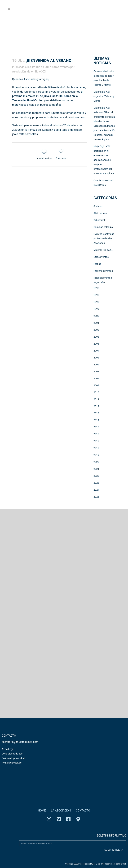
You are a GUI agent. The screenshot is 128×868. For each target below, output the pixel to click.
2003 (96, 337)
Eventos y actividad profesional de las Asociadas (104, 239)
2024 (96, 490)
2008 (96, 378)
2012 (96, 406)
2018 (96, 448)
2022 (96, 476)
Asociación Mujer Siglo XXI (29, 72)
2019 (96, 455)
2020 (96, 462)
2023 (96, 483)
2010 (96, 392)
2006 (96, 365)
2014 (96, 420)
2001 (96, 323)
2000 (96, 316)
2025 (96, 497)
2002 (96, 330)
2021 (96, 469)
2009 (96, 385)
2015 (96, 427)
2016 (96, 434)
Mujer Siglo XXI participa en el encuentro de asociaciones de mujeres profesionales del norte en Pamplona (104, 160)
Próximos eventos (103, 271)
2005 (96, 358)
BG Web (123, 864)
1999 (96, 309)
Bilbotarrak (100, 220)
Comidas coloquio (103, 227)
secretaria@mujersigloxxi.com (20, 742)
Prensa (97, 264)
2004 (96, 351)
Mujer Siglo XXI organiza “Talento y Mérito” (104, 96)
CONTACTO (83, 811)
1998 (96, 302)
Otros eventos (61, 67)
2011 (96, 399)
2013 (96, 413)
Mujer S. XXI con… (103, 250)
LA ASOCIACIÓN (61, 811)
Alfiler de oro (100, 213)
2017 (48, 67)
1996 (96, 288)
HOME (42, 811)
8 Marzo (98, 206)
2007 (96, 372)
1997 (96, 295)
